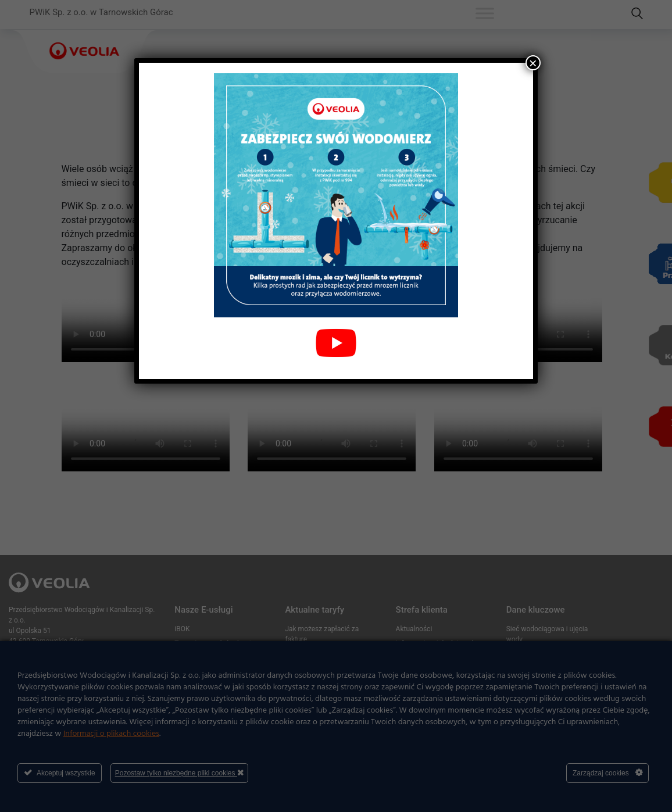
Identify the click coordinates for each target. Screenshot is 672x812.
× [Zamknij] (533, 63)
